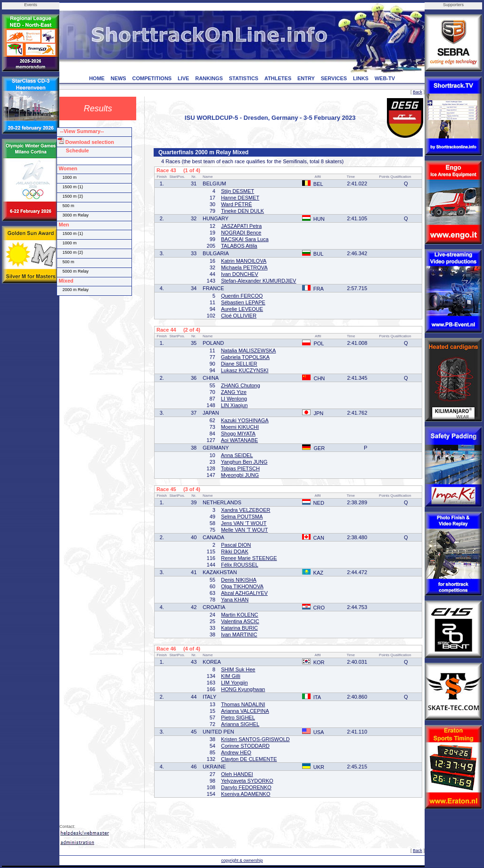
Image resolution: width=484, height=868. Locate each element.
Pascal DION (236, 545)
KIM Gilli (231, 676)
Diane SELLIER (239, 364)
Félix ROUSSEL (240, 565)
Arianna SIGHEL (240, 724)
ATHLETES (278, 78)
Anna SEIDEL (237, 455)
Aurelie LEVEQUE (242, 309)
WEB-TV (385, 78)
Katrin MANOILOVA (244, 261)
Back (418, 92)
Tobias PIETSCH (241, 468)
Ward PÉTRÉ (237, 204)
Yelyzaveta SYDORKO (247, 781)
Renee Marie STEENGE (249, 558)
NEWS (119, 78)
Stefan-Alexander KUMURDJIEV (259, 281)
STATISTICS (244, 78)
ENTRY (306, 78)
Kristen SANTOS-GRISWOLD (255, 739)
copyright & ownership (242, 860)
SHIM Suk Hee (238, 669)
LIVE (183, 78)
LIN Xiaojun (234, 405)
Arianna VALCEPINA (245, 711)
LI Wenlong (234, 399)
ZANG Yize (234, 392)
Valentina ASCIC (240, 621)
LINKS (361, 78)
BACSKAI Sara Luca (245, 239)
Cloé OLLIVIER (239, 316)
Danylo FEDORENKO (246, 787)
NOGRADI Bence (241, 233)
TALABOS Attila (239, 246)
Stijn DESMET (238, 191)
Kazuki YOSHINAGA (245, 420)
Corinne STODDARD (245, 746)
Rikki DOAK (235, 551)
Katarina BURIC (239, 628)
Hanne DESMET (240, 198)
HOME (97, 78)
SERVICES (334, 78)
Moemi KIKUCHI (240, 427)
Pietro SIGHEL (238, 718)
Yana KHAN (235, 600)
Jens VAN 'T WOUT (244, 523)
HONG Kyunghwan (243, 689)
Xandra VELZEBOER (246, 510)
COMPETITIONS (152, 78)
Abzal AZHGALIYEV (244, 593)
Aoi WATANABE (240, 440)
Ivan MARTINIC (239, 634)
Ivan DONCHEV (240, 274)
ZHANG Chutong (241, 385)
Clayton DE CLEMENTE (249, 759)
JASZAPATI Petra (241, 226)
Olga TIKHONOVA (242, 586)
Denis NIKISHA (239, 580)
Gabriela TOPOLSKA (246, 357)
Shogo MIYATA (238, 434)
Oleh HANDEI (237, 774)
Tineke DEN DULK (242, 211)
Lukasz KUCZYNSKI (245, 370)
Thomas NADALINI (243, 704)
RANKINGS (209, 78)
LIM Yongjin (234, 683)
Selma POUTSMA (242, 517)
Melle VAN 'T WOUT (244, 530)
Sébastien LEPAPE (243, 302)
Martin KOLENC (240, 615)
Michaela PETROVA (244, 267)
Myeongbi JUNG (240, 475)
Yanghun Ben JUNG (244, 462)
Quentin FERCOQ (242, 296)
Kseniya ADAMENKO (246, 794)
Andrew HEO (236, 752)
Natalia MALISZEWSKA (249, 351)
